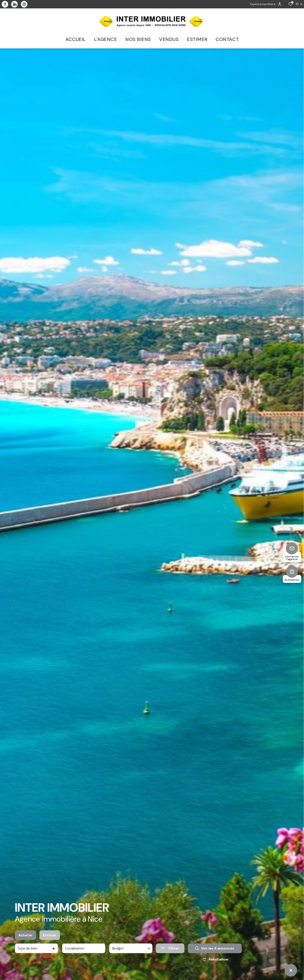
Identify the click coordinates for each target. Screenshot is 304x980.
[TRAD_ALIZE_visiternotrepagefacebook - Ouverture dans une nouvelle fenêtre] (5, 4)
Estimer (50, 941)
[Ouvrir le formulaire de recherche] (170, 954)
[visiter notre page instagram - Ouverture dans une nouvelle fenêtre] (24, 4)
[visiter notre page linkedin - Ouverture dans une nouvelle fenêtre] (14, 4)
